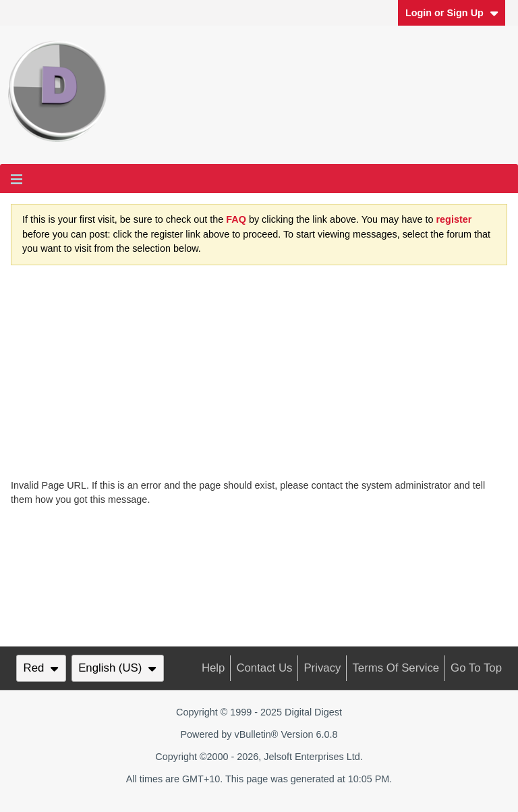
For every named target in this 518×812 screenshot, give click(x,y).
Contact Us (264, 668)
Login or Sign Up (452, 13)
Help (213, 668)
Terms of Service (396, 668)
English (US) (117, 668)
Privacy (322, 668)
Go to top (476, 668)
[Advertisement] (259, 377)
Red (41, 668)
